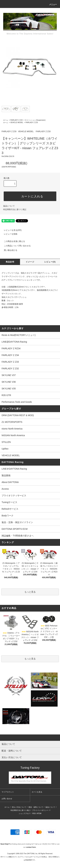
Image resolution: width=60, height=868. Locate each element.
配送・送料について (36, 807)
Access (5, 489)
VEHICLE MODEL (17, 122)
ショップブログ (24, 813)
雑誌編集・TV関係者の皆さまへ (18, 536)
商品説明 (10, 262)
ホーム (6, 120)
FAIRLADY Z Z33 (16, 120)
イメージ (30, 262)
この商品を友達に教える (12, 241)
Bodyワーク (8, 516)
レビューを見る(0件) (11, 230)
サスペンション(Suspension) (35, 120)
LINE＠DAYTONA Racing (14, 469)
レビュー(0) (50, 262)
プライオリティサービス (14, 496)
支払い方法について (19, 807)
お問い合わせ (7, 799)
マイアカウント (8, 792)
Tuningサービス (11, 502)
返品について (9, 206)
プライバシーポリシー (40, 810)
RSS (34, 813)
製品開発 (6, 475)
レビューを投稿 (9, 234)
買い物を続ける (9, 250)
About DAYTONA (10, 482)
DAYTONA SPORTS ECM (15, 529)
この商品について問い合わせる (15, 246)
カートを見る (37, 792)
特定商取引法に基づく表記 (15, 209)
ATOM (39, 813)
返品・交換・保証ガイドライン (17, 522)
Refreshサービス (10, 509)
